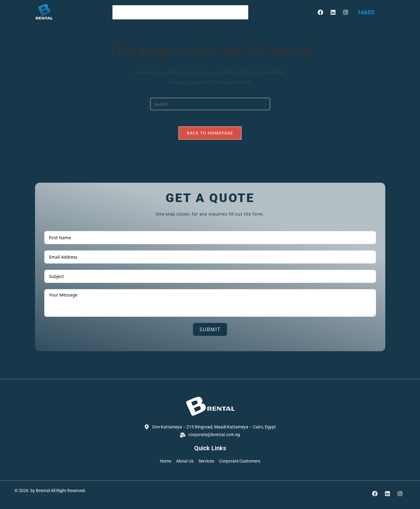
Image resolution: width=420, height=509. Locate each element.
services (178, 12)
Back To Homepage (210, 135)
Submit (210, 332)
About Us (149, 12)
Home (124, 12)
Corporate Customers (220, 12)
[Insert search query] (210, 104)
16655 (366, 12)
